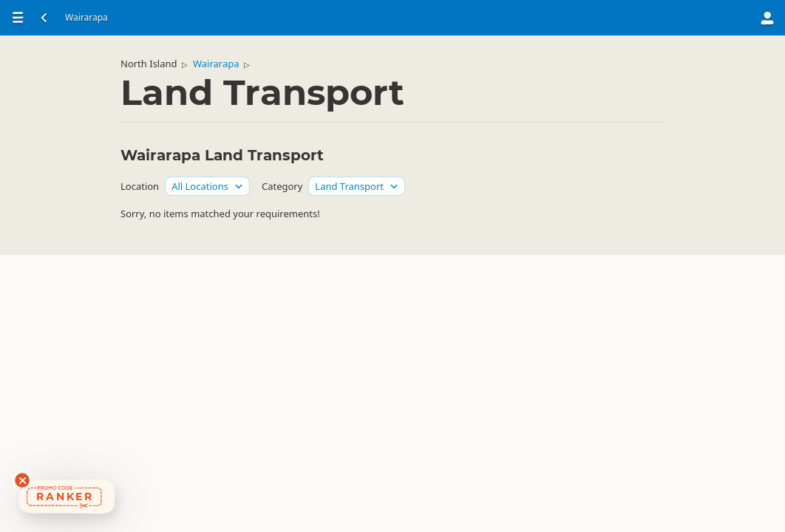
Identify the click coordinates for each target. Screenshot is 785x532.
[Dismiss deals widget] (22, 480)
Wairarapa (216, 64)
